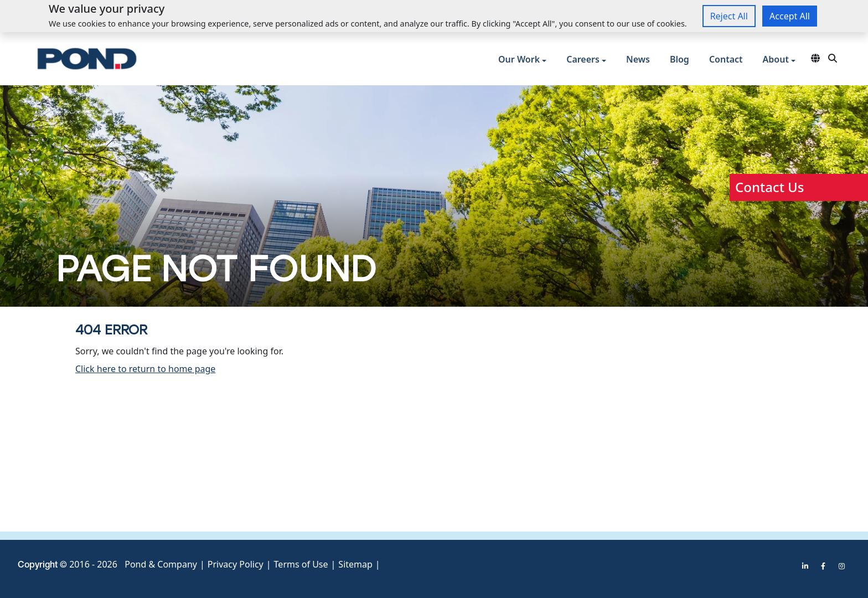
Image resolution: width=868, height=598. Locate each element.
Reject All (729, 16)
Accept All (790, 16)
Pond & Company (161, 564)
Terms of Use (301, 564)
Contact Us (769, 187)
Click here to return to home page (145, 369)
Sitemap (355, 564)
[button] (522, 61)
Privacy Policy (236, 564)
